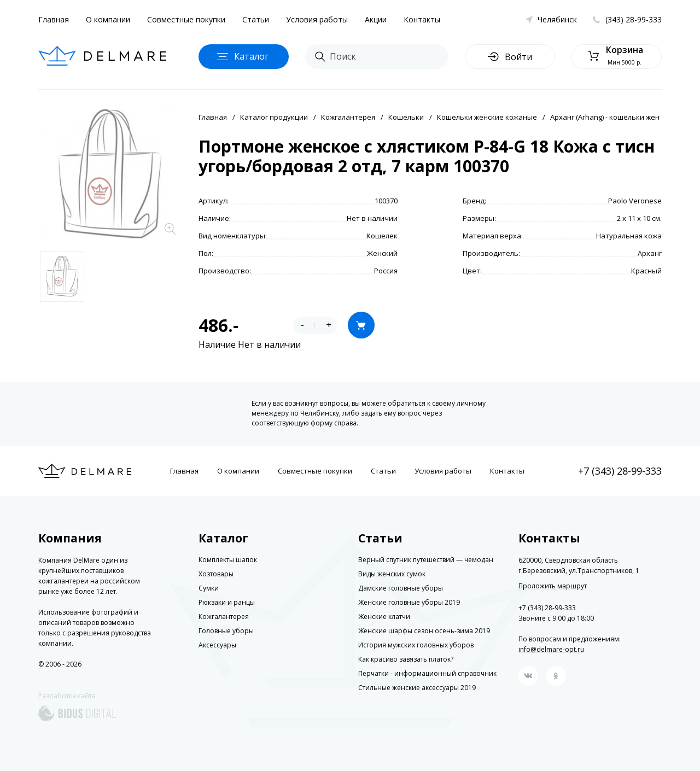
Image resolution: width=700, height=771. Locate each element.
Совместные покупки (186, 19)
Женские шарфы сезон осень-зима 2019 (424, 631)
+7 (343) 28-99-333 (620, 471)
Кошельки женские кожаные (487, 117)
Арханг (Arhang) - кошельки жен (605, 117)
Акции (376, 19)
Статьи (256, 19)
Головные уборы (226, 631)
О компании (108, 19)
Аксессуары (217, 645)
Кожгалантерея (348, 117)
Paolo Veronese (635, 201)
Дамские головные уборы (401, 588)
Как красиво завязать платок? (406, 659)
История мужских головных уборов (416, 645)
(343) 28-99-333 (634, 19)
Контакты (422, 19)
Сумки (209, 588)
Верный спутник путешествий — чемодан (426, 560)
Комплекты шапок (228, 560)
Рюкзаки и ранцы (227, 602)
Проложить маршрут (553, 586)
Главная (54, 19)
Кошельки (406, 117)
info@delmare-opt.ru (551, 649)
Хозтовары (216, 574)
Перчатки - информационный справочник (427, 673)
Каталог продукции (274, 117)
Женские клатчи (384, 617)
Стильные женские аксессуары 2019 (417, 688)
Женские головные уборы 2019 (409, 602)
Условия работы (317, 19)
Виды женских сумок (392, 574)
